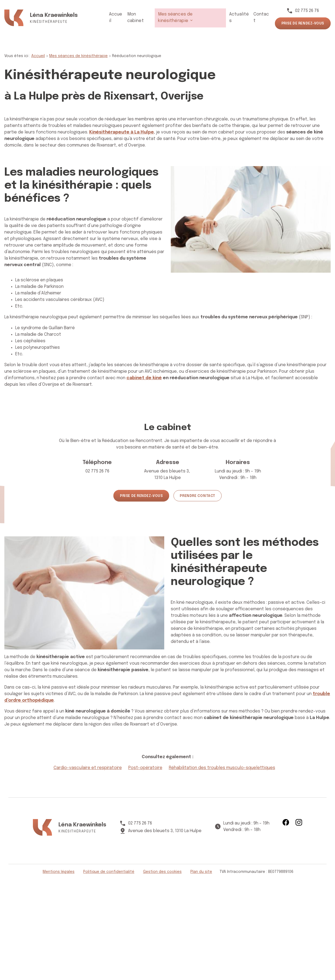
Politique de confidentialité (109, 872)
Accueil (114, 18)
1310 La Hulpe (167, 474)
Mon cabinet (138, 18)
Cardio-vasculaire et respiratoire (88, 768)
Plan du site (201, 872)
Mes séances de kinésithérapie (186, 18)
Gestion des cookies (162, 872)
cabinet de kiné (144, 378)
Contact (261, 18)
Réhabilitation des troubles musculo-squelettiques (222, 768)
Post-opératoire (145, 768)
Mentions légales (59, 872)
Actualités (237, 18)
